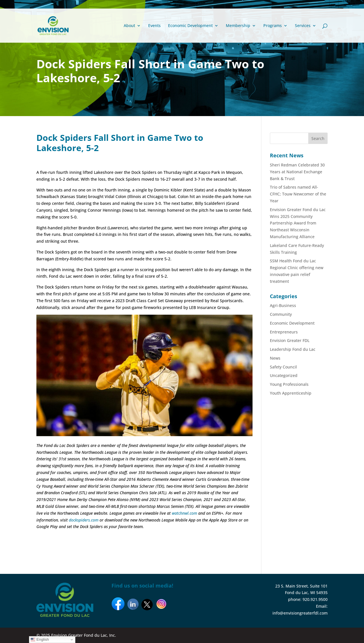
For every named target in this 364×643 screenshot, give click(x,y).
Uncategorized (284, 375)
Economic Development (190, 26)
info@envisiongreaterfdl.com (300, 613)
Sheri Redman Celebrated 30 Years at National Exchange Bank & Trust (297, 172)
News (275, 358)
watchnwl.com (184, 513)
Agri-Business (283, 305)
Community (281, 314)
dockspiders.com (84, 520)
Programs (273, 26)
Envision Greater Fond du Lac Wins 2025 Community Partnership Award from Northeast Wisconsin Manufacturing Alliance (298, 223)
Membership (238, 26)
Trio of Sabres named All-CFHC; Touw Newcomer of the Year (298, 194)
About (129, 26)
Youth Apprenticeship (291, 393)
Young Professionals (289, 384)
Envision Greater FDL (290, 340)
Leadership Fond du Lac (293, 349)
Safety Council (283, 367)
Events (154, 26)
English (40, 640)
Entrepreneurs (284, 332)
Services (303, 26)
